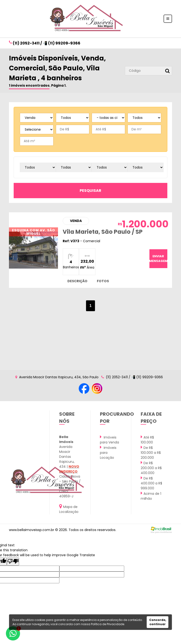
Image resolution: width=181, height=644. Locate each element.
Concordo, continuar (158, 622)
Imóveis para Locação (108, 452)
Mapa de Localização (69, 509)
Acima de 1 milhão (151, 496)
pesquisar (90, 191)
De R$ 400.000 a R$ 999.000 (151, 483)
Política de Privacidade (108, 624)
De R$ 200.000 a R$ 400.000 (151, 468)
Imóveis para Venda (109, 440)
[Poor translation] (13, 562)
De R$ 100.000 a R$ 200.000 (151, 452)
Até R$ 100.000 (147, 440)
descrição (77, 281)
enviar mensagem (158, 259)
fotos (103, 281)
